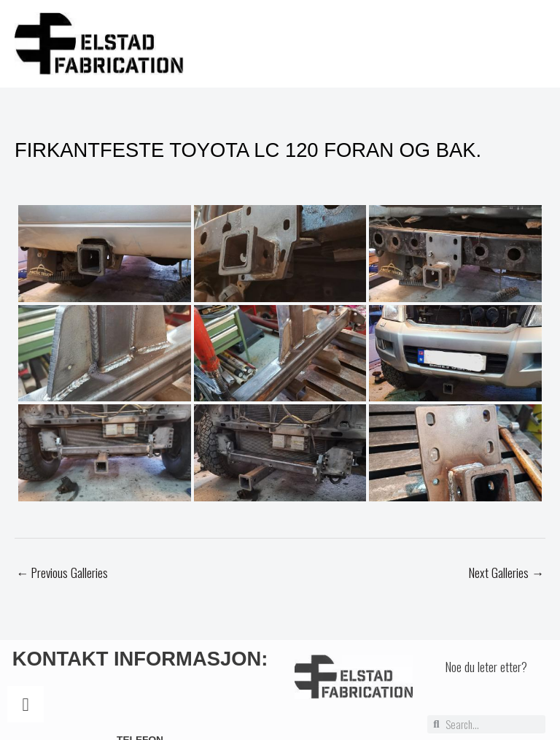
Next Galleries (506, 577)
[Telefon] (26, 709)
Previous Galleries (62, 577)
